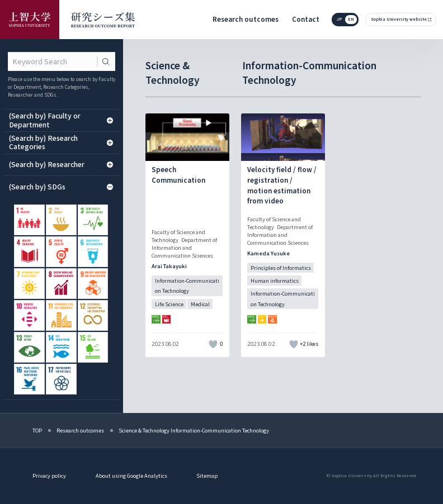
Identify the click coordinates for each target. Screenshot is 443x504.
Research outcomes (246, 19)
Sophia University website (399, 19)
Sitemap (207, 476)
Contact (306, 19)
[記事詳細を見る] (187, 235)
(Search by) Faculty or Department (61, 120)
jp (339, 19)
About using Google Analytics (131, 476)
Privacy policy (49, 476)
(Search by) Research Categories (61, 142)
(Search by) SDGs (61, 187)
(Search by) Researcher (61, 164)
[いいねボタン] (213, 344)
